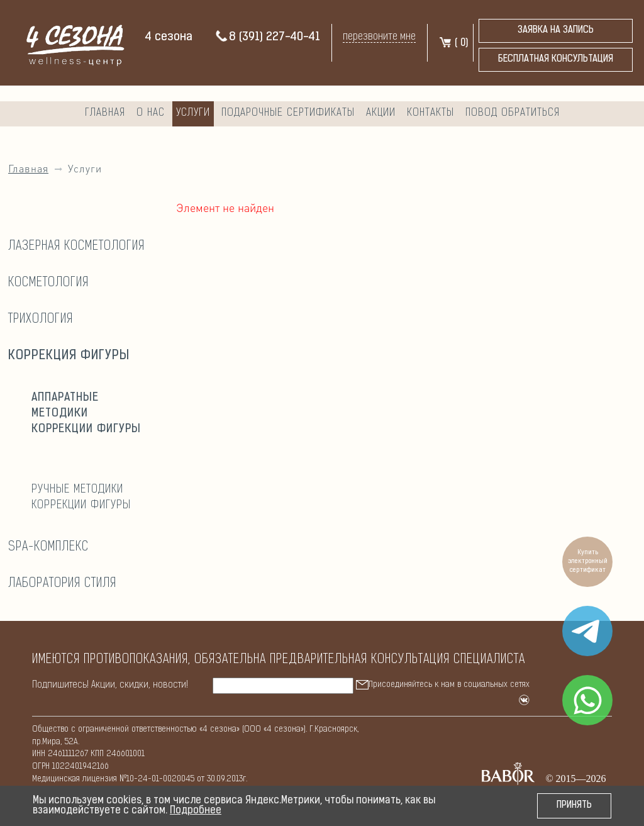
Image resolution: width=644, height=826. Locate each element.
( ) (453, 43)
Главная (105, 113)
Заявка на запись (556, 31)
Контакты (430, 113)
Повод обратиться (513, 113)
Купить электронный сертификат (588, 561)
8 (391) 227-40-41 (267, 37)
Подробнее (196, 811)
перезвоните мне (379, 37)
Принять (574, 806)
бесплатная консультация (556, 59)
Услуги (193, 113)
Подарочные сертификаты (288, 113)
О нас (151, 113)
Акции (381, 113)
